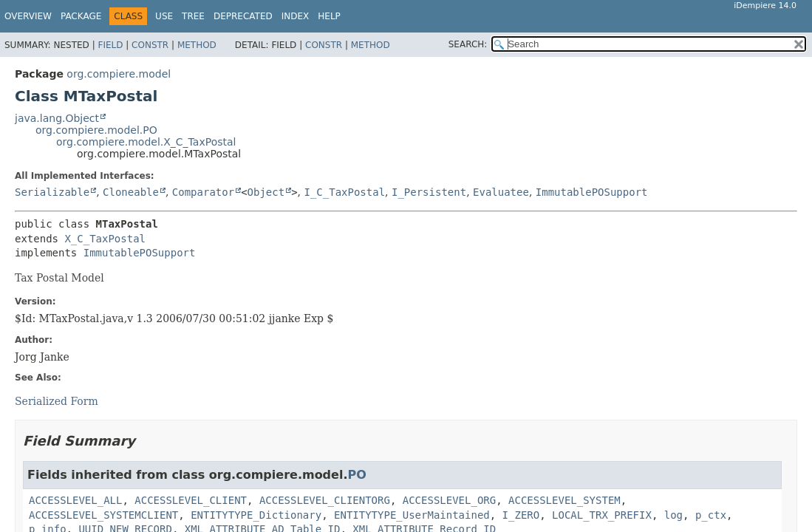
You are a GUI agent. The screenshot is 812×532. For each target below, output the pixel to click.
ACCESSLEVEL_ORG (449, 500)
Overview (28, 16)
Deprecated (243, 16)
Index (296, 16)
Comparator (203, 192)
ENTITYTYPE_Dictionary (256, 515)
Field (110, 45)
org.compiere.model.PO (96, 130)
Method (197, 45)
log (673, 515)
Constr (150, 45)
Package (81, 16)
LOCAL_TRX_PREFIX (602, 515)
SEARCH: (468, 44)
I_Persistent (429, 192)
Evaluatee (501, 192)
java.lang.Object (57, 118)
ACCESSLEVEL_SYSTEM (564, 500)
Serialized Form (57, 401)
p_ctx (711, 515)
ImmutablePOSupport (592, 192)
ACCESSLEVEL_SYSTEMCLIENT (103, 515)
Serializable (52, 192)
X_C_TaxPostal (105, 239)
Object (266, 192)
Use (164, 16)
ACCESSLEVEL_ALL (75, 500)
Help (329, 16)
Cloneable (131, 192)
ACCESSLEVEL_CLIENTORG (325, 500)
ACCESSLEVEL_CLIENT (191, 500)
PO (356, 475)
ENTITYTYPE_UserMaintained (412, 515)
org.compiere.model (119, 74)
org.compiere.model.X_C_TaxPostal (146, 142)
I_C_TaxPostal (344, 192)
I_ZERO (521, 515)
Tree (193, 16)
